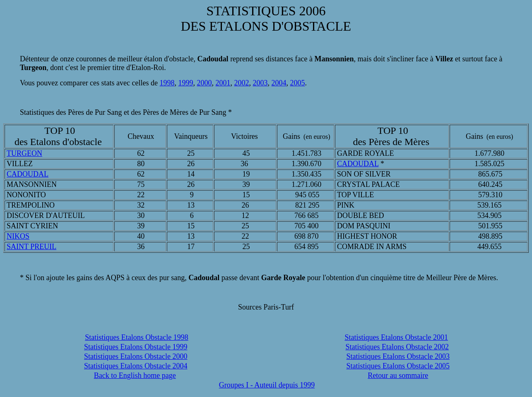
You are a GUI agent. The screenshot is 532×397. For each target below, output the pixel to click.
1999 (186, 83)
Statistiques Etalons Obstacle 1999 (136, 347)
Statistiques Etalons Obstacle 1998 (136, 337)
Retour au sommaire (398, 375)
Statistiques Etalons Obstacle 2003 (398, 356)
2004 (279, 83)
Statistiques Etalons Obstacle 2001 (396, 337)
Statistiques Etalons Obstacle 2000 (136, 356)
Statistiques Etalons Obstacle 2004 (136, 366)
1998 (167, 83)
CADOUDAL (358, 164)
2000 (205, 83)
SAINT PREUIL (31, 247)
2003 (260, 83)
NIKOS (18, 236)
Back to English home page (135, 375)
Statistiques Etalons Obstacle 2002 (397, 347)
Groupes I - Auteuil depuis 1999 (267, 385)
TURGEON (24, 153)
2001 (223, 83)
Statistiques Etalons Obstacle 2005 (398, 366)
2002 (242, 83)
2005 (298, 83)
